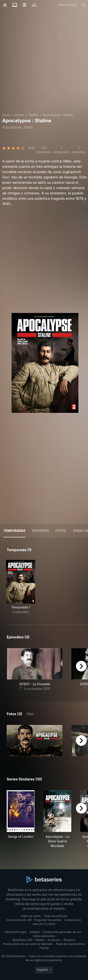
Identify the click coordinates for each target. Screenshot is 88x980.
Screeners (54, 940)
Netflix (34, 115)
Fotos (61, 531)
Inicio (6, 115)
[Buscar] (84, 5)
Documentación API (19, 920)
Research (69, 940)
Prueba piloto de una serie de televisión (28, 944)
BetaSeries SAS (23, 940)
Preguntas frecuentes (48, 920)
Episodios (40, 531)
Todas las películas (56, 916)
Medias (40, 940)
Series (19, 115)
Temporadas (14, 531)
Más (30, 714)
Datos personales (44, 936)
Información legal (16, 932)
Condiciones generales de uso (62, 932)
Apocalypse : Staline (58, 115)
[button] (35, 741)
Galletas (35, 932)
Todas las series (30, 916)
